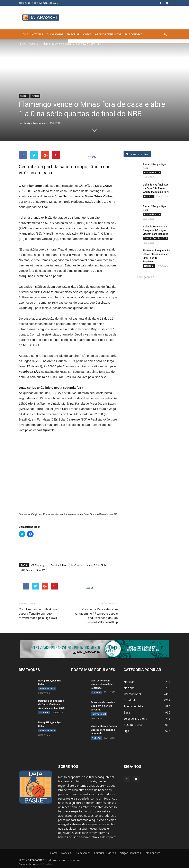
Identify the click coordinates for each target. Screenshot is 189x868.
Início (22, 44)
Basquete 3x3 (133, 725)
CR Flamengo (39, 565)
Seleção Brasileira (135, 719)
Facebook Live (59, 565)
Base (127, 712)
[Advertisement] (68, 549)
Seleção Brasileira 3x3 (156, 238)
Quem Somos (55, 34)
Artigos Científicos (108, 34)
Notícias (37, 34)
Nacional (34, 44)
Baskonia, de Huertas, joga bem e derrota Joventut (103, 706)
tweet (92, 156)
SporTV (41, 570)
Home (24, 34)
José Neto (77, 565)
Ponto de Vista (152, 172)
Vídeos (87, 34)
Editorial (73, 34)
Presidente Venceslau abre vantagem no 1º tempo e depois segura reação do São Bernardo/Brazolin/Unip (96, 616)
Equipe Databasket (35, 123)
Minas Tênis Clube (97, 565)
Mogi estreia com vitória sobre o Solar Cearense (102, 684)
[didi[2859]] (94, 649)
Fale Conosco (134, 34)
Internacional (99, 714)
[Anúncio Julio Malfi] (147, 313)
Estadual (149, 196)
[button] (165, 34)
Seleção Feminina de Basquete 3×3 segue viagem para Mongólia (156, 230)
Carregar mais (147, 277)
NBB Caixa (26, 570)
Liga (126, 731)
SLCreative (46, 864)
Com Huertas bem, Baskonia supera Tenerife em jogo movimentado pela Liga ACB (38, 614)
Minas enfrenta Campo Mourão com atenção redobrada (104, 730)
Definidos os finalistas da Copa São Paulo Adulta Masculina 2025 (156, 188)
